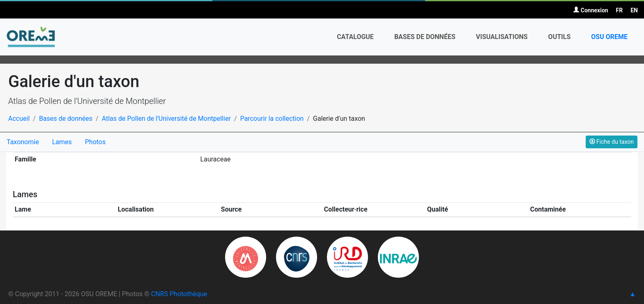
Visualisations (502, 37)
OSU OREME (609, 37)
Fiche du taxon (612, 142)
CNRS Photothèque (179, 294)
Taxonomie (23, 142)
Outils (560, 37)
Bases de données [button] (425, 37)
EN (634, 10)
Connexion (591, 10)
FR (620, 10)
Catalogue (355, 37)
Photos (95, 142)
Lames (62, 142)
